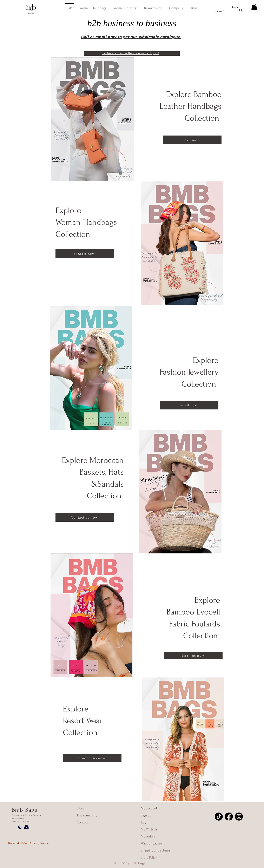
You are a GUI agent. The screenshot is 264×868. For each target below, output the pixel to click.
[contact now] (85, 254)
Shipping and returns (156, 850)
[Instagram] (239, 817)
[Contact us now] (85, 517)
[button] (254, 6)
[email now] (189, 405)
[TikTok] (219, 817)
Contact (82, 822)
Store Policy (149, 857)
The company (87, 815)
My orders (148, 836)
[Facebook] (229, 817)
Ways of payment (153, 843)
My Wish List (150, 829)
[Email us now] (193, 655)
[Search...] (223, 11)
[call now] (192, 140)
